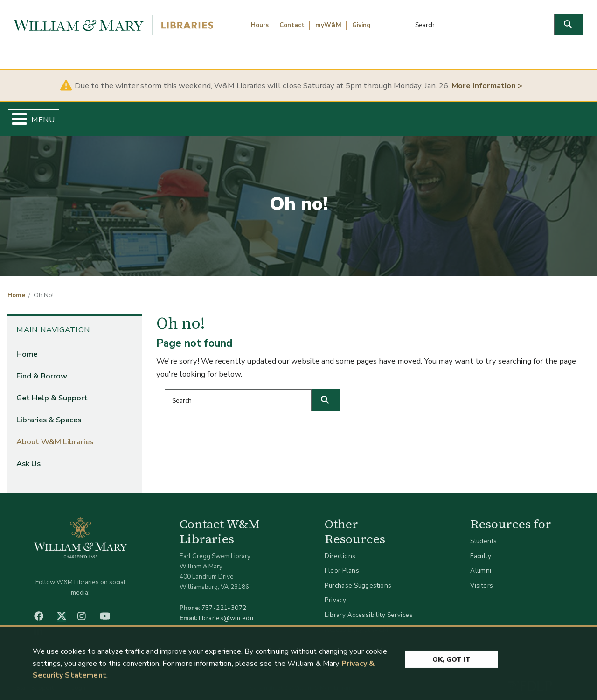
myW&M (328, 25)
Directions (340, 548)
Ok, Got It (451, 662)
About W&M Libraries (456, 115)
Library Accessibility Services (369, 607)
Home (45, 115)
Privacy (335, 592)
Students (483, 534)
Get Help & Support (228, 115)
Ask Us (550, 115)
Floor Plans (342, 563)
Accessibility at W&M (356, 622)
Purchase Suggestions (358, 577)
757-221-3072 (224, 600)
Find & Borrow (123, 115)
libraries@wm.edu (226, 610)
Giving (361, 25)
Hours (260, 25)
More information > (487, 86)
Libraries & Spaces (340, 115)
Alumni (481, 563)
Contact (292, 25)
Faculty (481, 548)
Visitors (482, 577)
